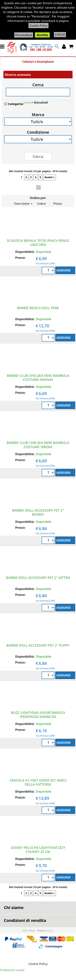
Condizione (38, 131)
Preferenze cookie (12, 970)
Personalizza (24, 35)
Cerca (38, 83)
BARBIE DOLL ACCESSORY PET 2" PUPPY (38, 645)
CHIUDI (60, 35)
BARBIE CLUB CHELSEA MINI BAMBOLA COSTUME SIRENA (38, 445)
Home (27, 103)
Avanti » (50, 177)
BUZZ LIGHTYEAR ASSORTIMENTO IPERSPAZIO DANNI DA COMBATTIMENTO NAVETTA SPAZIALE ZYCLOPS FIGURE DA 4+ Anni (38, 719)
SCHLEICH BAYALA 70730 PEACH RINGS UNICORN (38, 242)
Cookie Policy (38, 26)
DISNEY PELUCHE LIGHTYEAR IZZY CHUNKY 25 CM (38, 850)
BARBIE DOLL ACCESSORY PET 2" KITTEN (38, 578)
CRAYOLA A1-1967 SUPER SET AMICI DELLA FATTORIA (38, 782)
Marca (38, 113)
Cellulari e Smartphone (38, 62)
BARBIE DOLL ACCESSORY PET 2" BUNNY (38, 512)
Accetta (42, 35)
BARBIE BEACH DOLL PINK (38, 308)
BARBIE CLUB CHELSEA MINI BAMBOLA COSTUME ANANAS (38, 377)
